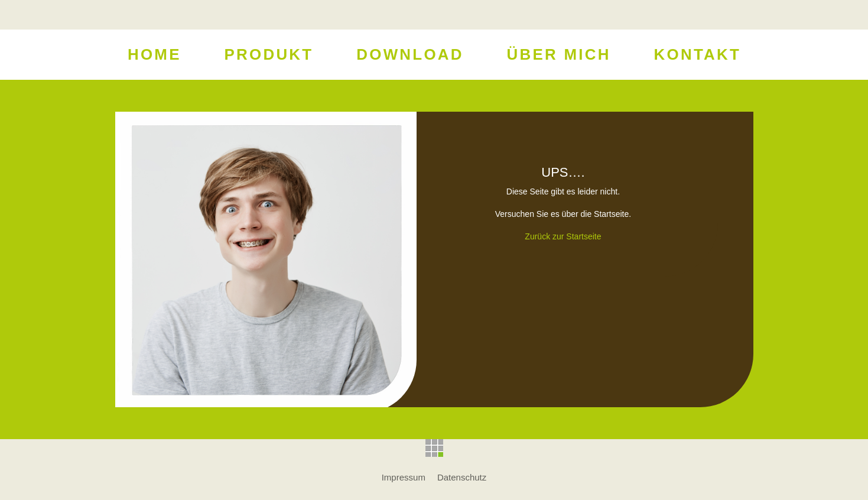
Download (410, 56)
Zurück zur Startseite (563, 236)
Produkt (269, 56)
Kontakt (697, 56)
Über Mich (558, 56)
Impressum (404, 477)
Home (154, 56)
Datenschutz (462, 477)
